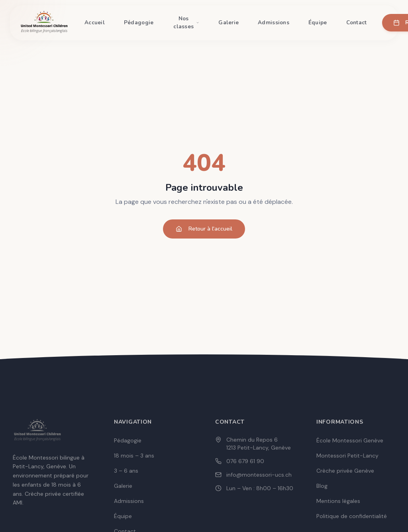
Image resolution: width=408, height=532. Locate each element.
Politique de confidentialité (352, 516)
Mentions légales (338, 501)
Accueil (95, 22)
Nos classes (186, 22)
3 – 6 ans (126, 471)
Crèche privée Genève (345, 471)
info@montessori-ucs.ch (259, 475)
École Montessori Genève (350, 440)
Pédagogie (139, 22)
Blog (322, 486)
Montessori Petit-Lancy (347, 456)
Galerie (229, 22)
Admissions (274, 22)
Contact (357, 22)
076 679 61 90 (245, 461)
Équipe (318, 22)
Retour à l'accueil (204, 229)
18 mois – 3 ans (134, 456)
